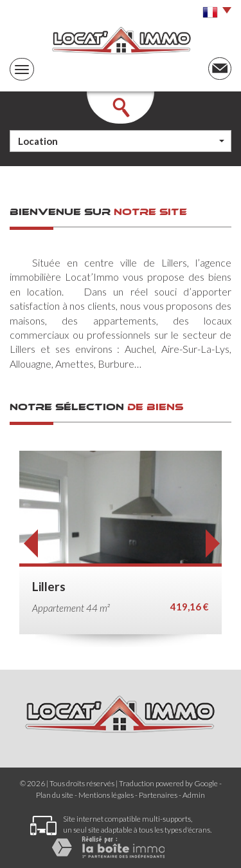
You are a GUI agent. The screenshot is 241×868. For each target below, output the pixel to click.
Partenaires (158, 795)
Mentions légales (106, 795)
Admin (194, 795)
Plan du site (55, 795)
